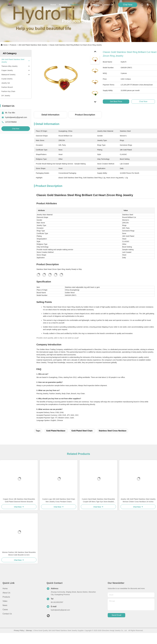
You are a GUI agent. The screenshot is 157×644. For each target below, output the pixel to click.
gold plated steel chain (82, 431)
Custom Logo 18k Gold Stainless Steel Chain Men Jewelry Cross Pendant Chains (59, 500)
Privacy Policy (19, 630)
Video (5, 601)
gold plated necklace (56, 431)
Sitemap (29, 630)
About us (6, 593)
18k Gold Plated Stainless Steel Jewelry (33, 45)
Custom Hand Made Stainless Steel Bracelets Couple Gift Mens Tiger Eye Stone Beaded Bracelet (98, 501)
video (86, 5)
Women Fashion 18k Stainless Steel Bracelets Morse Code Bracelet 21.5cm (19, 554)
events (95, 5)
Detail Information (50, 115)
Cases (5, 610)
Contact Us (7, 614)
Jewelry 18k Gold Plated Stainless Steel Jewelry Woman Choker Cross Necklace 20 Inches (138, 500)
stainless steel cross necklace (113, 431)
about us (63, 5)
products (75, 5)
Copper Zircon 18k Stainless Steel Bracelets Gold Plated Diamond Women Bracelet (19, 500)
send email (116, 615)
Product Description (85, 115)
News (5, 605)
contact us (108, 5)
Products (13, 45)
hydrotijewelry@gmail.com (16, 117)
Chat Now (128, 5)
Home (53, 5)
